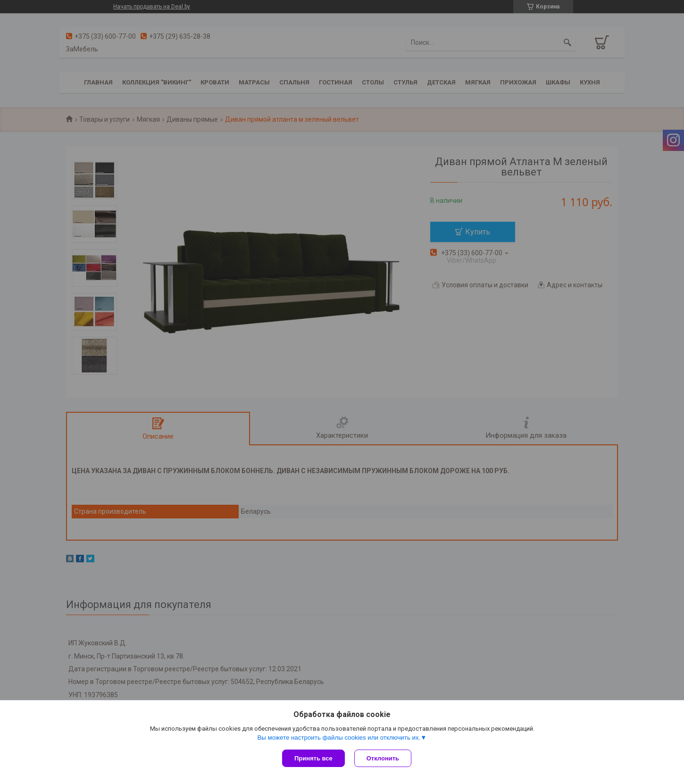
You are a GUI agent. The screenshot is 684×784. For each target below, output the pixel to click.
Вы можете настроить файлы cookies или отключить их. (339, 738)
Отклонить (383, 758)
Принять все (313, 758)
